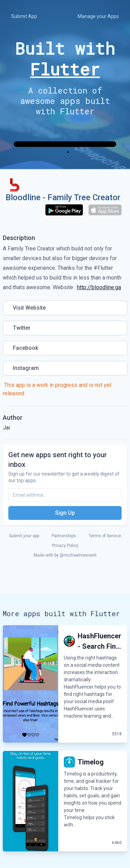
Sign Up (65, 513)
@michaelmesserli (78, 555)
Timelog (91, 762)
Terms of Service (105, 536)
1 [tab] (68, 152)
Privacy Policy (65, 546)
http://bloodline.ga (99, 287)
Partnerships (64, 536)
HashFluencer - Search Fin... (99, 641)
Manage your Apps (98, 16)
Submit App (24, 16)
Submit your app (24, 536)
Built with (65, 59)
